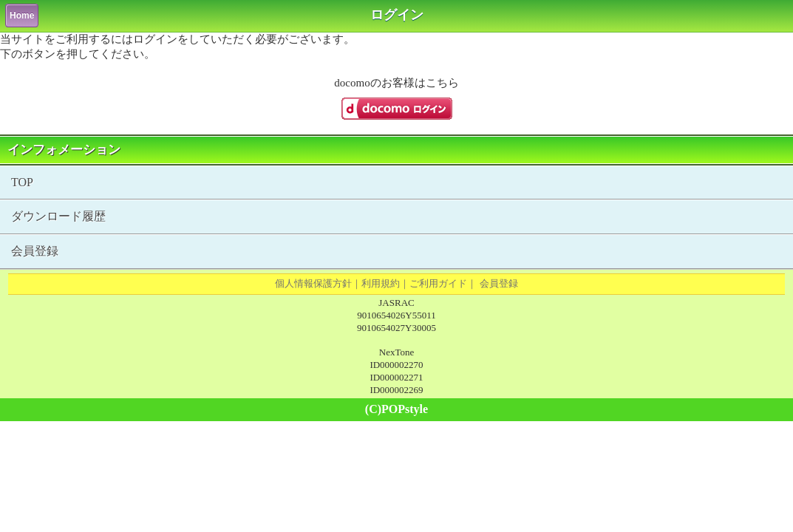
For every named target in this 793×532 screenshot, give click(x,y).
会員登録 (35, 251)
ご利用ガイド (438, 283)
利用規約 (381, 283)
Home (22, 16)
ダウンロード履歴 (58, 216)
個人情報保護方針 (313, 283)
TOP (22, 182)
